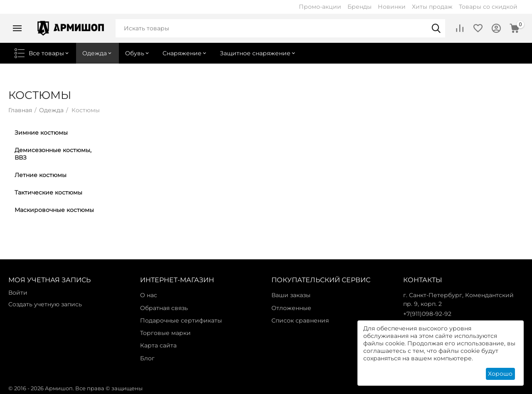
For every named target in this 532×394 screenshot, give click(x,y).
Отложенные (291, 308)
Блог (147, 358)
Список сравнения (300, 320)
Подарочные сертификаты (181, 320)
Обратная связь (164, 308)
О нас (149, 295)
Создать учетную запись (45, 304)
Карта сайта (158, 345)
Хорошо (500, 374)
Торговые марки (165, 333)
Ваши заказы (291, 295)
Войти (18, 293)
